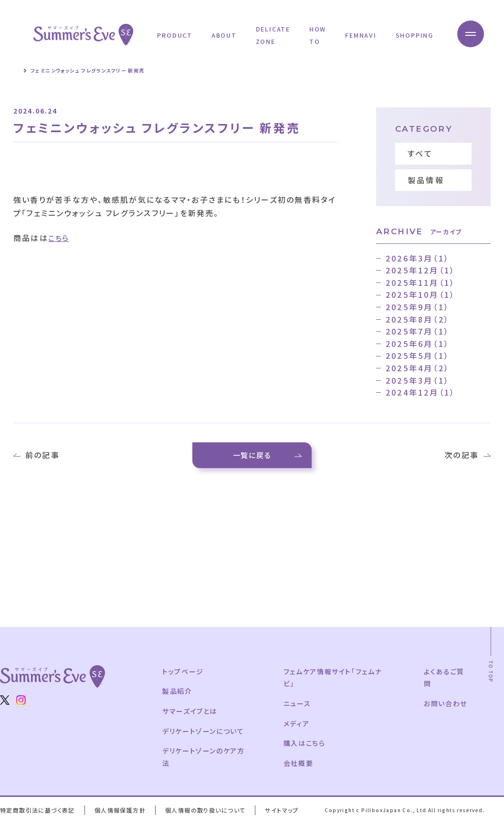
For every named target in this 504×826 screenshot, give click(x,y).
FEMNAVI (361, 35)
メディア (297, 726)
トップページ (184, 674)
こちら (60, 238)
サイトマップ (286, 813)
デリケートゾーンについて (204, 733)
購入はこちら (305, 746)
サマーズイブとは (190, 714)
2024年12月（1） (420, 392)
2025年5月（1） (418, 355)
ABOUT (224, 35)
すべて (420, 153)
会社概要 (299, 766)
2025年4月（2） (418, 368)
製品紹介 (178, 694)
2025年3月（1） (418, 380)
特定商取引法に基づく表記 (38, 813)
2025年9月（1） (418, 307)
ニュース (298, 706)
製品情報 (426, 180)
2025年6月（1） (418, 344)
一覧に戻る (252, 456)
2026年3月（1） (418, 258)
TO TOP (491, 674)
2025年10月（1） (420, 294)
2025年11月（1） (420, 282)
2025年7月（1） (418, 331)
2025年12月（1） (420, 270)
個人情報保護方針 (122, 813)
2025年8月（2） (418, 319)
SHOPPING (415, 35)
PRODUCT (174, 35)
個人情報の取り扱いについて (209, 813)
